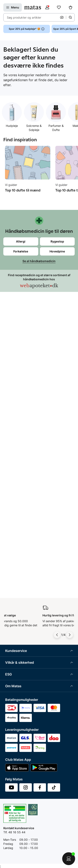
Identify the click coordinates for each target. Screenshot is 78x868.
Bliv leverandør (15, 683)
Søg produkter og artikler (24, 17)
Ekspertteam (14, 403)
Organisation (14, 599)
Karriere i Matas (16, 645)
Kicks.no (11, 660)
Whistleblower (15, 614)
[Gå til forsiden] (33, 7)
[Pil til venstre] (57, 334)
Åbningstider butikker (20, 388)
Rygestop (57, 241)
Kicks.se (11, 652)
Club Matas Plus (16, 419)
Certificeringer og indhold (22, 554)
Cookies (11, 486)
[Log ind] (47, 7)
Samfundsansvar (17, 539)
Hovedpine (57, 251)
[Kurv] (71, 7)
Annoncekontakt (16, 630)
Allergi (21, 241)
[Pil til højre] (70, 334)
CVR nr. (10, 675)
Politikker (11, 562)
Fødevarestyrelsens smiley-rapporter (30, 494)
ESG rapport (14, 569)
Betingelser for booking (21, 471)
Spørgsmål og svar (18, 365)
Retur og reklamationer (21, 380)
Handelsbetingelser (18, 456)
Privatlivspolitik (15, 479)
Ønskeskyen (14, 426)
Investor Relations (17, 607)
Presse (10, 622)
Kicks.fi (10, 668)
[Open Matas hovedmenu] (13, 7)
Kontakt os (12, 373)
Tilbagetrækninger (18, 396)
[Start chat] (69, 859)
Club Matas (13, 411)
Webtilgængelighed (18, 509)
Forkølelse (21, 251)
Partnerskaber (15, 546)
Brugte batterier (16, 502)
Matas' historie (15, 637)
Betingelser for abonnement (24, 463)
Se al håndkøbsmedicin (39, 261)
